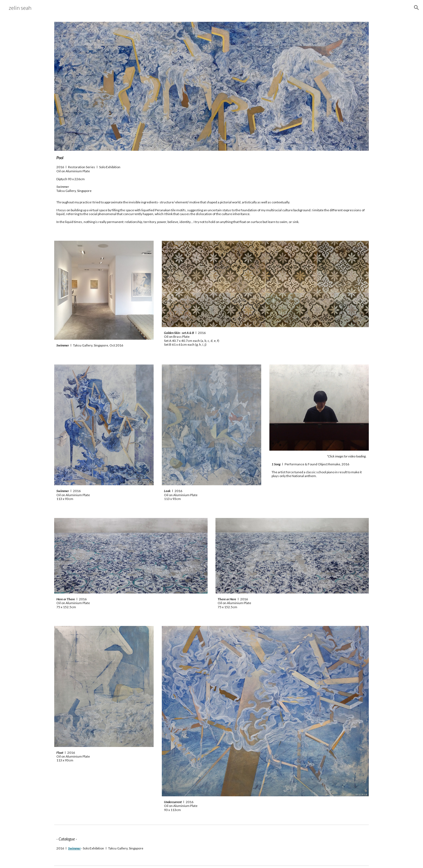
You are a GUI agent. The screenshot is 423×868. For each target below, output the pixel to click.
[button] (416, 8)
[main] (211, 174)
